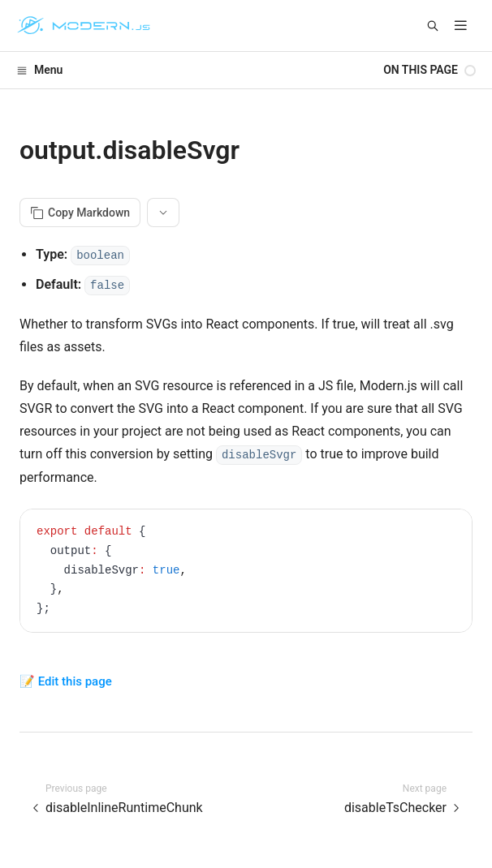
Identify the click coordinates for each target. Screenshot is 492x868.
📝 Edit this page (66, 681)
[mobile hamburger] (461, 26)
